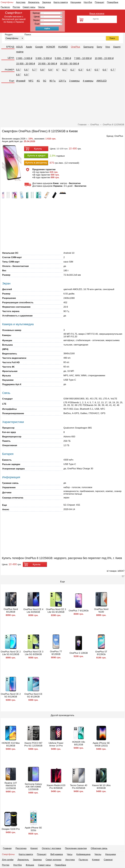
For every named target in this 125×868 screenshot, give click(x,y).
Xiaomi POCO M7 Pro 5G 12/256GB (33, 744)
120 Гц (62, 81)
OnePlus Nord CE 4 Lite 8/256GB (33, 611)
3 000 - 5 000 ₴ (43, 58)
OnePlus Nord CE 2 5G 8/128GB (11, 695)
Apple (29, 47)
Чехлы (41, 7)
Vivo (108, 47)
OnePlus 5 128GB (79, 653)
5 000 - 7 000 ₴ (63, 58)
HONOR (51, 47)
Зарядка (47, 2)
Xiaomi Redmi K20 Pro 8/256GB (56, 787)
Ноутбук (88, 2)
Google (39, 47)
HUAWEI (63, 47)
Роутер (16, 7)
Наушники (76, 2)
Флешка (30, 865)
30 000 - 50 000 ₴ (70, 64)
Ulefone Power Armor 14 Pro (56, 744)
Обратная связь (99, 848)
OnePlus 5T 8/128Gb (101, 653)
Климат (96, 860)
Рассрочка (21, 848)
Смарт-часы (29, 7)
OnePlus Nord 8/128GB (11, 611)
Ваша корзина (97, 14)
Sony (99, 47)
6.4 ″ (89, 70)
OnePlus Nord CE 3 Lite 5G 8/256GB (33, 653)
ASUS (19, 47)
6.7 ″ (113, 70)
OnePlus (76, 47)
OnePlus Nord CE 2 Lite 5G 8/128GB (11, 653)
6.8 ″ (19, 75)
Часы (70, 854)
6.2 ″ (73, 70)
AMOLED (102, 81)
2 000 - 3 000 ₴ (24, 58)
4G (38, 81)
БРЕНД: (10, 47)
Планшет (100, 2)
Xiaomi (117, 47)
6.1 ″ (65, 70)
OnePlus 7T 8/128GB (56, 653)
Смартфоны (7, 2)
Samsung (88, 47)
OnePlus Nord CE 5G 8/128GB (33, 695)
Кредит (34, 848)
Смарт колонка (54, 860)
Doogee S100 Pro (11, 829)
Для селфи (8, 860)
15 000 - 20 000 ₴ (25, 64)
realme (20, 52)
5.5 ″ (19, 70)
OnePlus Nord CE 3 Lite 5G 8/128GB (56, 611)
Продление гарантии (76, 848)
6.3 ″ (81, 70)
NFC (31, 81)
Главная (7, 848)
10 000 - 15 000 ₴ (104, 58)
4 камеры (88, 81)
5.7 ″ (35, 70)
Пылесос (5, 7)
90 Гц (52, 81)
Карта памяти (61, 2)
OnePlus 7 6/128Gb (79, 611)
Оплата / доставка (51, 848)
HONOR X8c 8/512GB (79, 743)
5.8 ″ (43, 70)
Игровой (21, 81)
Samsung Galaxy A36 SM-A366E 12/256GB (33, 787)
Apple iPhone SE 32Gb (33, 829)
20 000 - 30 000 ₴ (48, 64)
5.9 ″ (51, 70)
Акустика (21, 2)
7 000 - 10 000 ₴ (83, 58)
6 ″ (58, 70)
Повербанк (113, 2)
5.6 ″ (27, 70)
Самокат (108, 860)
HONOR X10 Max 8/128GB (11, 744)
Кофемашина (83, 854)
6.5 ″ (97, 70)
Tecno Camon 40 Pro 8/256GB (79, 787)
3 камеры (74, 81)
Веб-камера (57, 854)
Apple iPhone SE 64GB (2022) (101, 744)
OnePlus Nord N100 (101, 611)
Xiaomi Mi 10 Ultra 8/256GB (101, 787)
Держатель (34, 2)
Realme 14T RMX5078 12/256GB (11, 786)
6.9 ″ (27, 75)
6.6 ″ (105, 70)
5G (45, 81)
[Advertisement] (63, 103)
